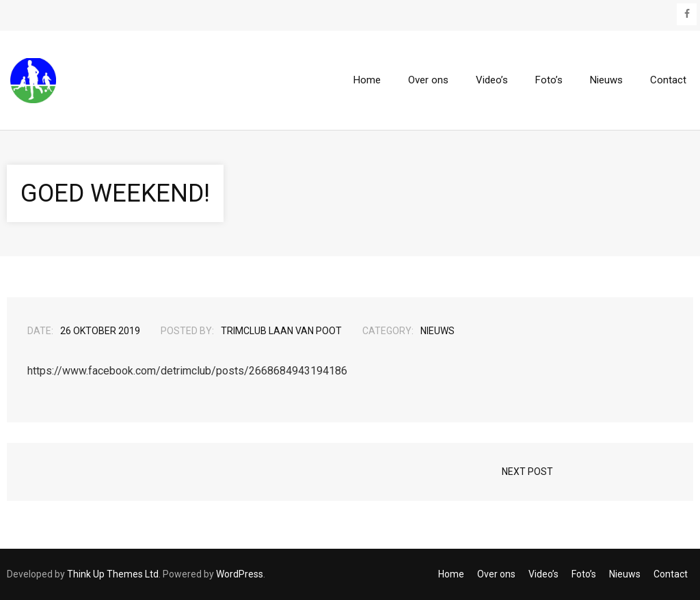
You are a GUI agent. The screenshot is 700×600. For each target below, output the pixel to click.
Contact (671, 574)
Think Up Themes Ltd (113, 574)
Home (451, 574)
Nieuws (437, 331)
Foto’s (584, 574)
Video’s (543, 574)
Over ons (496, 574)
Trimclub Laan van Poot (281, 331)
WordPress (240, 574)
